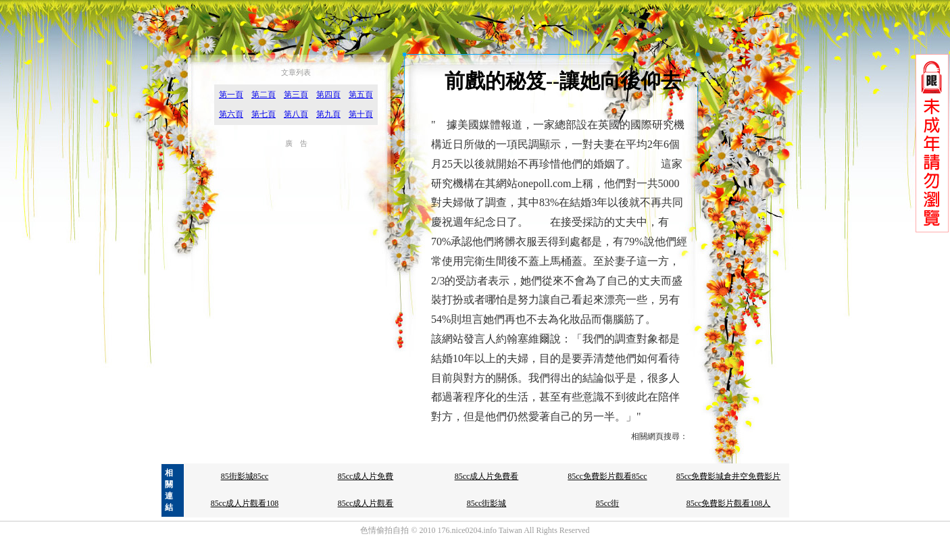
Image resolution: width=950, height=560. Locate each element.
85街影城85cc (245, 476)
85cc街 (608, 503)
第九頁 (328, 114)
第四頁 (328, 95)
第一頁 (231, 95)
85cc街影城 (487, 503)
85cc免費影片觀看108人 (729, 503)
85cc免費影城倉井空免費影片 (729, 476)
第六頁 (231, 114)
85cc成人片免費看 (487, 476)
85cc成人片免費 (366, 476)
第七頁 (264, 114)
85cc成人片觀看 (366, 503)
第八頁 (296, 114)
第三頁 (296, 95)
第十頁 (361, 114)
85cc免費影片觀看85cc (607, 476)
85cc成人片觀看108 (245, 503)
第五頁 (361, 95)
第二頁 (264, 95)
